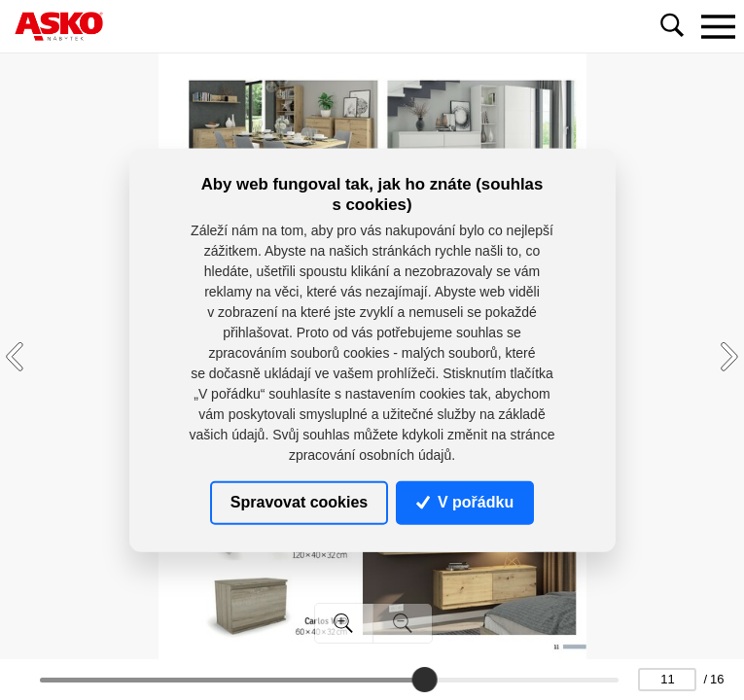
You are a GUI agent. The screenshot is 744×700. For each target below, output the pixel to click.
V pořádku (465, 502)
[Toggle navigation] (718, 26)
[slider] (424, 680)
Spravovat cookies (299, 502)
